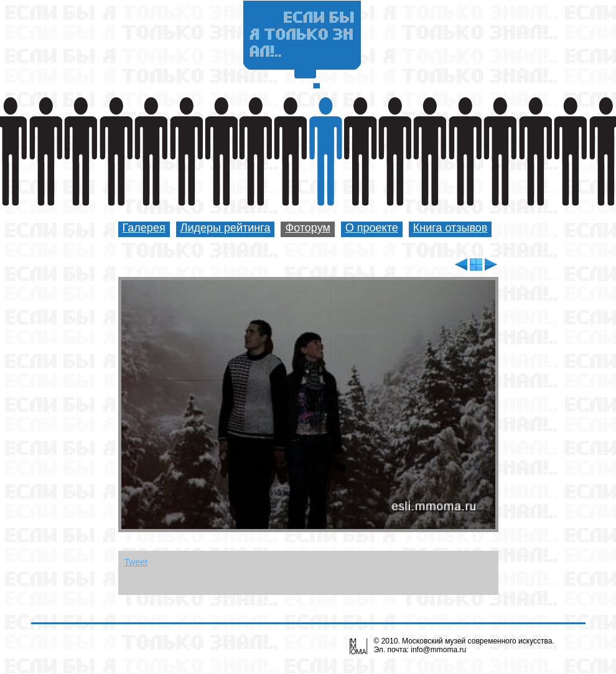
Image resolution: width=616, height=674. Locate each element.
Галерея (144, 228)
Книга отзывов (450, 228)
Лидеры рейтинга (226, 228)
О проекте (372, 228)
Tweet (136, 562)
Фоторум (307, 228)
